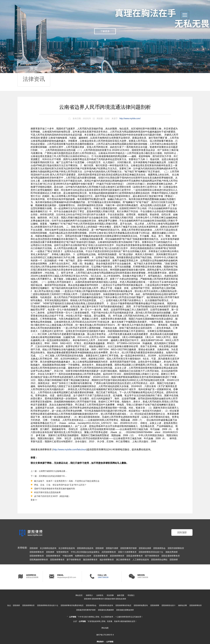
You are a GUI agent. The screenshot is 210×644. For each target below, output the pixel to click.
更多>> (34, 500)
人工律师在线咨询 (141, 560)
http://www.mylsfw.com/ (130, 118)
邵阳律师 (34, 548)
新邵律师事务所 (117, 556)
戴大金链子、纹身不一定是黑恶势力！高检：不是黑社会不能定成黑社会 (67, 481)
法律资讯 (34, 79)
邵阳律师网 (155, 605)
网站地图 (105, 628)
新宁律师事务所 (74, 560)
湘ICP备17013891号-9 (105, 635)
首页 (34, 69)
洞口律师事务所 (123, 560)
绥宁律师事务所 (152, 556)
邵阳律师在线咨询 (85, 548)
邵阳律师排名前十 (169, 605)
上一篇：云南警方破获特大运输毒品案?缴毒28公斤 (49, 471)
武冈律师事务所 (109, 552)
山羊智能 (73, 617)
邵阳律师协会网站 (159, 560)
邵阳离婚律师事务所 (39, 560)
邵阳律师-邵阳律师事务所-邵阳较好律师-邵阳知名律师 (105, 599)
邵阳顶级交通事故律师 (125, 610)
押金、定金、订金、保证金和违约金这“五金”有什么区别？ (60, 485)
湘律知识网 (182, 605)
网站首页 (79, 595)
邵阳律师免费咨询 (141, 605)
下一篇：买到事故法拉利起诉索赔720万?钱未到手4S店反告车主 (49, 476)
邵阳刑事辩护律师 (128, 548)
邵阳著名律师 (145, 548)
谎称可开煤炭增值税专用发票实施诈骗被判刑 (55, 489)
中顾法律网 (68, 556)
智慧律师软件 (63, 552)
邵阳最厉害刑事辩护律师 (86, 610)
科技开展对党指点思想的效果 (47, 492)
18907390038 (103, 577)
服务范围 (121, 595)
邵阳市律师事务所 (176, 548)
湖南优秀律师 (171, 552)
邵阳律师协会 (159, 548)
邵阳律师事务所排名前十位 (151, 552)
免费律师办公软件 (83, 556)
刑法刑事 (110, 595)
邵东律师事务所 (101, 556)
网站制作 (100, 642)
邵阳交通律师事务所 (171, 556)
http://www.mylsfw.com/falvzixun (70, 450)
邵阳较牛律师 (112, 548)
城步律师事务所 (107, 560)
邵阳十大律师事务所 (127, 552)
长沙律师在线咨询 (48, 548)
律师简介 (89, 595)
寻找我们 (131, 595)
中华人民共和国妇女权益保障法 (85, 552)
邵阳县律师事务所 (135, 556)
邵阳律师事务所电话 (123, 605)
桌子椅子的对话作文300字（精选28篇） (52, 496)
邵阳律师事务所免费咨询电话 (72, 605)
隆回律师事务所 (90, 560)
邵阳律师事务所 (37, 552)
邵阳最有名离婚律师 (106, 610)
